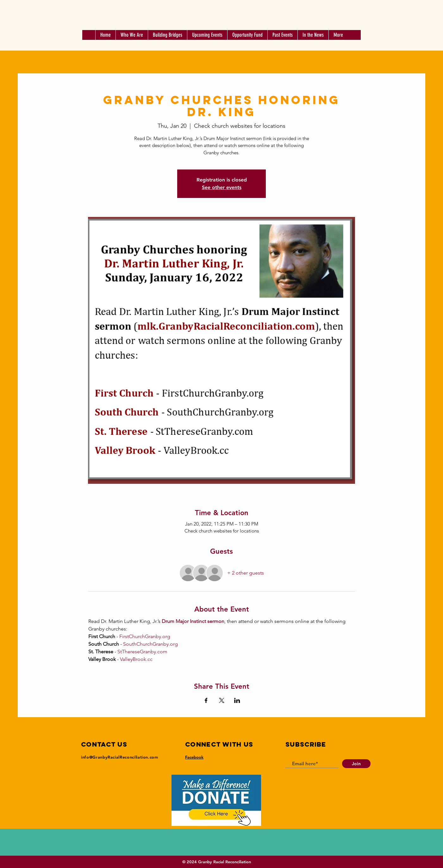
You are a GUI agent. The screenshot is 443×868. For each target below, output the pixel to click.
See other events (222, 187)
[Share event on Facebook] (206, 700)
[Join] (356, 764)
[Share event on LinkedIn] (237, 700)
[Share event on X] (222, 700)
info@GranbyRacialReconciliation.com (120, 757)
